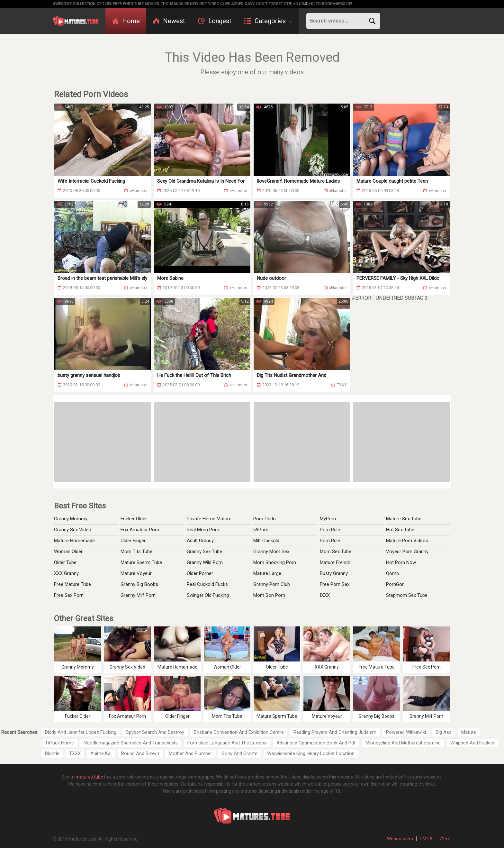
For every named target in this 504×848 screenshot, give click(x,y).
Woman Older (68, 552)
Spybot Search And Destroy (155, 732)
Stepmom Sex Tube (407, 595)
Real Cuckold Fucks (207, 584)
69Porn (261, 530)
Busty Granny (334, 573)
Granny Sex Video (73, 530)
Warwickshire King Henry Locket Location (311, 753)
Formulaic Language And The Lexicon (227, 743)
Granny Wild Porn (205, 562)
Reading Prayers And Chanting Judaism (335, 732)
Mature (469, 732)
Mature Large (267, 573)
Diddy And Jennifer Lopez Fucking (81, 732)
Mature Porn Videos (407, 541)
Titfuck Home (59, 743)
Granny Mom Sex (271, 552)
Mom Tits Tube (136, 552)
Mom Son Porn (269, 595)
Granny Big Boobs (139, 584)
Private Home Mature (209, 519)
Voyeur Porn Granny (407, 552)
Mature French (335, 562)
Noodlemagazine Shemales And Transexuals (131, 743)
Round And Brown (140, 753)
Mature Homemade (74, 541)
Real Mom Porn (203, 530)
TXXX (75, 753)
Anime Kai (101, 753)
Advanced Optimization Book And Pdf (316, 743)
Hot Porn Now (401, 562)
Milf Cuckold (266, 541)
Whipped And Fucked (472, 743)
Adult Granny (200, 541)
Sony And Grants (240, 753)
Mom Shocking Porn (275, 562)
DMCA (426, 839)
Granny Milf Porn (138, 595)
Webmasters (400, 839)
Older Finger (133, 541)
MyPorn (328, 519)
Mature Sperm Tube (141, 562)
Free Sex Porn (69, 595)
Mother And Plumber (190, 753)
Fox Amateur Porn (140, 530)
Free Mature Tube (72, 584)
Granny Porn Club (272, 584)
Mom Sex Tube (336, 552)
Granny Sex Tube (204, 552)
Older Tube (65, 562)
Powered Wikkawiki (406, 732)
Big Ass (444, 732)
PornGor (395, 584)
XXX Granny (66, 573)
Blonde (52, 753)
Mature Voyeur (136, 573)
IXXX (325, 595)
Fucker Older (134, 519)
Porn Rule (330, 530)
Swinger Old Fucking (208, 595)
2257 (445, 839)
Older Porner (200, 573)
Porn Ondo (265, 519)
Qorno (393, 573)
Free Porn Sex (335, 584)
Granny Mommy (71, 519)
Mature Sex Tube (404, 519)
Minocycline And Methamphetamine (403, 743)
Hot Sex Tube (400, 530)
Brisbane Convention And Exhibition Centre (239, 732)
